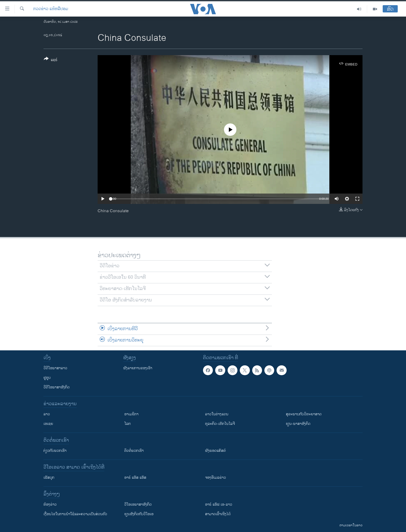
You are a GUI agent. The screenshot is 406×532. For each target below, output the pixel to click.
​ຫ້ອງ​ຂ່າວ (50, 504)
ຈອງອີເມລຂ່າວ (216, 478)
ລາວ (47, 414)
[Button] (51, 60)
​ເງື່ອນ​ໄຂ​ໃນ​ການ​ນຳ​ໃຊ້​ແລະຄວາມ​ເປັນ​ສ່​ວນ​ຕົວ (75, 514)
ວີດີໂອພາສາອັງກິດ (57, 387)
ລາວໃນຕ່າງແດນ (217, 414)
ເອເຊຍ (48, 424)
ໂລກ (128, 424)
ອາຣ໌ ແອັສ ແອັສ (135, 478)
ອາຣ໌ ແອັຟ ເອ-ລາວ (219, 504)
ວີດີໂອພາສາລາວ (55, 368)
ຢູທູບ (47, 378)
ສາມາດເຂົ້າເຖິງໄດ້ (218, 514)
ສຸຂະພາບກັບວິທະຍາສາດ (304, 414)
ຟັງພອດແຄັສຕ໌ (215, 451)
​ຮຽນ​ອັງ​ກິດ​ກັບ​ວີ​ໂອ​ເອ (139, 514)
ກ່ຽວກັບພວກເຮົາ (55, 451)
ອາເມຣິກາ (131, 414)
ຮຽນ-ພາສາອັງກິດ (298, 424)
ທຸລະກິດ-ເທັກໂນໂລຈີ (220, 424)
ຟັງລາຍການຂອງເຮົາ (138, 368)
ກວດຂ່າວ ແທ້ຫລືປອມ (51, 9)
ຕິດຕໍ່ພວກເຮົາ (134, 451)
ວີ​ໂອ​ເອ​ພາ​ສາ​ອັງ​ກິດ (138, 504)
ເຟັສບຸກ (49, 478)
